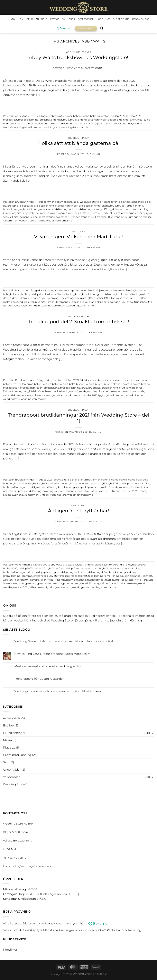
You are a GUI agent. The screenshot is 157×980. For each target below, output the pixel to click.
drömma (27, 577)
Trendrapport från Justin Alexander (39, 680)
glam (83, 299)
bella (139, 481)
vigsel (48, 588)
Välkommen (79, 506)
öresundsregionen (14, 584)
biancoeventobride (132, 203)
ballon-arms (26, 385)
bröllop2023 (26, 569)
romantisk (81, 124)
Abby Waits (73, 53)
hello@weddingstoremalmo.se (32, 867)
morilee (63, 214)
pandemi (32, 584)
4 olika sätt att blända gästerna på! (79, 144)
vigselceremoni (62, 588)
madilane (142, 299)
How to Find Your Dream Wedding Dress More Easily (52, 654)
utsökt (11, 306)
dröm (116, 210)
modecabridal (96, 580)
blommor (141, 291)
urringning (136, 218)
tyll (126, 218)
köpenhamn (45, 392)
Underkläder (12, 770)
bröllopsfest (10, 121)
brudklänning (78, 121)
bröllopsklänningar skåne (94, 206)
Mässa (7, 741)
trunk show (126, 303)
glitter (91, 299)
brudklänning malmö (70, 573)
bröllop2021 (139, 565)
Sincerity (94, 584)
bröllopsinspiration (42, 295)
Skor (84, 19)
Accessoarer (99, 19)
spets (99, 124)
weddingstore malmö (74, 128)
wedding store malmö (32, 221)
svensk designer (123, 124)
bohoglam (96, 484)
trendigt (119, 218)
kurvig (7, 214)
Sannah (99, 69)
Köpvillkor (120, 19)
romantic (126, 392)
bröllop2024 (41, 569)
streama (132, 584)
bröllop (105, 117)
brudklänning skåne (96, 573)
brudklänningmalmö (87, 210)
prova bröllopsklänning (35, 124)
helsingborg (21, 392)
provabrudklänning (30, 492)
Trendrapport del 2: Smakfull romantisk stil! (78, 322)
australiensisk (126, 291)
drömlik (25, 299)
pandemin (45, 584)
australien (111, 291)
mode (83, 392)
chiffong (106, 210)
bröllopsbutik (25, 206)
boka (106, 484)
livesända (60, 580)
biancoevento (112, 203)
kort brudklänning (137, 210)
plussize (68, 584)
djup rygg (123, 121)
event (133, 121)
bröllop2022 (10, 569)
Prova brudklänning (17, 755)
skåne (91, 124)
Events (86, 53)
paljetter (29, 303)
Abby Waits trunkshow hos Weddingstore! (78, 58)
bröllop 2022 (118, 117)
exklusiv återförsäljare (57, 577)
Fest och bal (68, 19)
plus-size (115, 214)
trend (67, 396)
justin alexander (132, 577)
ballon (145, 381)
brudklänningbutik (62, 210)
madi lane (129, 299)
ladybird (17, 214)
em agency (57, 299)
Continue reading (78, 104)
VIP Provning (141, 19)
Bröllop (8, 726)
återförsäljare (96, 291)
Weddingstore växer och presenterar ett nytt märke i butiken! (58, 692)
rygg (149, 214)
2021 (76, 381)
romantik (52, 303)
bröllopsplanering (45, 573)
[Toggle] (153, 734)
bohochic (83, 484)
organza (92, 214)
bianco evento (103, 565)
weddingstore (52, 128)
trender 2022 (105, 218)
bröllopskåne (51, 388)
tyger (101, 396)
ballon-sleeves (43, 385)
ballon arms (10, 385)
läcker (100, 299)
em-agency (72, 299)
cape (81, 488)
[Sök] (114, 29)
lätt (106, 299)
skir (99, 303)
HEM (25, 19)
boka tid (95, 117)
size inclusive (22, 218)
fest (140, 121)
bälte (72, 385)
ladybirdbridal (31, 214)
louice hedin (61, 392)
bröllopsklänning (28, 121)
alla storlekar (95, 203)
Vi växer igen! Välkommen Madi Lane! (78, 237)
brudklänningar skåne (36, 210)
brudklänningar (97, 121)
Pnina (144, 488)
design (112, 121)
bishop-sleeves (85, 385)
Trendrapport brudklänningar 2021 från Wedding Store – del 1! (79, 419)
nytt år (138, 580)
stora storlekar (117, 584)
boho (86, 117)
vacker (147, 218)
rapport (59, 492)
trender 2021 (88, 218)
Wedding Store (14, 785)
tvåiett (7, 495)
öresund (18, 303)
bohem (78, 117)
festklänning (96, 577)
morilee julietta (77, 214)
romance (114, 392)
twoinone (17, 495)
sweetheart (63, 218)
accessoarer (116, 381)
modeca (81, 580)
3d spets (89, 381)
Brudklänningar (43, 19)
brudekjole (33, 488)
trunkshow (10, 128)
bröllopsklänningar (51, 121)
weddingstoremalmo (59, 221)
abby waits (57, 117)
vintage (44, 495)
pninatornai (10, 492)
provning (48, 492)
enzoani (38, 577)
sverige (138, 124)
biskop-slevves (113, 385)
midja (54, 214)
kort (122, 210)
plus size (103, 214)
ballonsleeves (60, 385)
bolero (136, 385)
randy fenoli (81, 584)
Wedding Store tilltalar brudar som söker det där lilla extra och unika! (64, 642)
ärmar (68, 117)
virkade (138, 396)
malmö (15, 124)
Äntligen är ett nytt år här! (78, 511)
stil (34, 396)
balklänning (86, 565)
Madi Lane (78, 232)
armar (88, 481)
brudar (121, 206)
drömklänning (12, 577)
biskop (99, 385)
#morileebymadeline (60, 203)
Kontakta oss (52, 29)
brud (66, 121)
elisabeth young (40, 299)
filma (108, 577)
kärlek (33, 392)
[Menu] (12, 19)
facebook (76, 577)
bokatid (127, 385)
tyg (150, 303)
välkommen (35, 128)
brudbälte (94, 388)
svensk (108, 124)
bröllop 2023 (134, 117)
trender (75, 218)
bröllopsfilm (72, 569)
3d (81, 381)
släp (101, 492)
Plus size (9, 748)
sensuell (8, 218)
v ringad (22, 128)
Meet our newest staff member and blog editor (48, 667)
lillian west (116, 299)
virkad (129, 396)
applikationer (79, 291)
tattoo (59, 396)
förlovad (8, 392)
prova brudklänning (61, 124)
